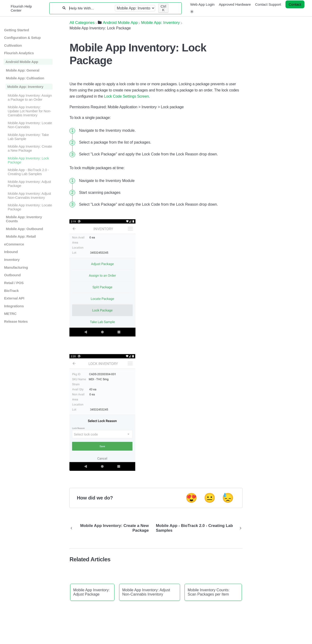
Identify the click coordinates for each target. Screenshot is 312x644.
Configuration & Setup (22, 38)
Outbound (12, 275)
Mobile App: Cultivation (25, 78)
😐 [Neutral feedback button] (210, 498)
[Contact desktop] (295, 5)
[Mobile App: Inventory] (160, 23)
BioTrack (11, 291)
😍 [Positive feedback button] (191, 498)
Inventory (12, 260)
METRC (10, 314)
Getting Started (16, 30)
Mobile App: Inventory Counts (24, 219)
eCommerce (14, 244)
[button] (192, 12)
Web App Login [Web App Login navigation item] (202, 4)
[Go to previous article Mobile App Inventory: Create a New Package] (111, 528)
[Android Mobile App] (118, 23)
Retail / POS (14, 283)
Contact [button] (295, 4)
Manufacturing (16, 267)
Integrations (14, 306)
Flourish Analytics (19, 53)
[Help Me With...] (90, 8)
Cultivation (13, 45)
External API (14, 298)
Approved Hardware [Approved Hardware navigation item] (235, 4)
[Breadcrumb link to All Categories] (82, 23)
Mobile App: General (23, 70)
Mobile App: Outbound (25, 229)
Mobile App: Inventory (25, 87)
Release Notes (16, 321)
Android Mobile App (22, 62)
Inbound (11, 252)
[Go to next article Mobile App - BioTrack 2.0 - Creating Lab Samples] (197, 528)
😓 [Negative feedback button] (228, 498)
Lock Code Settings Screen (126, 96)
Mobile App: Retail (21, 236)
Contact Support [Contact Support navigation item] (268, 4)
